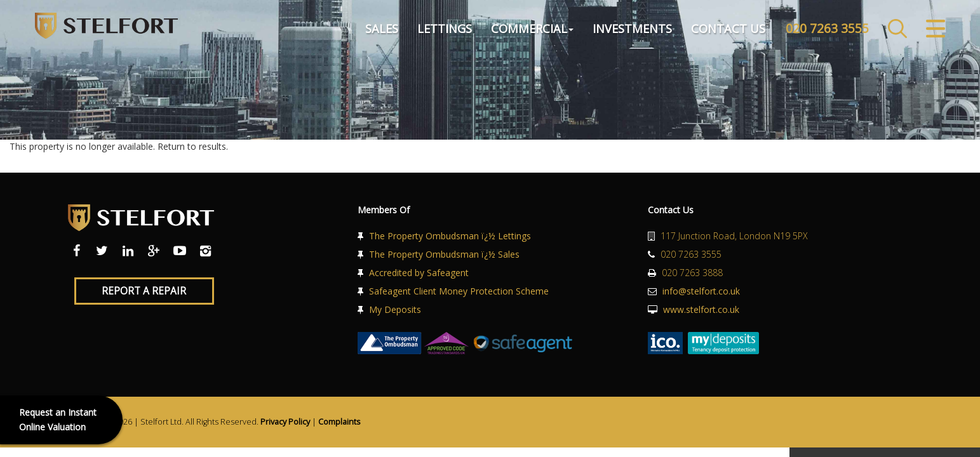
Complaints (339, 422)
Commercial (532, 28)
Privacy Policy (285, 422)
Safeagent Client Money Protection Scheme (459, 291)
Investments (632, 28)
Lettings (445, 28)
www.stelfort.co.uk (701, 309)
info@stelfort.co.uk (701, 291)
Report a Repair (144, 291)
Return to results (192, 146)
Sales (382, 28)
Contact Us (728, 28)
